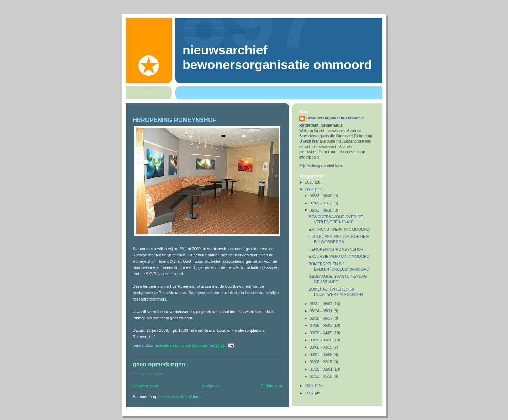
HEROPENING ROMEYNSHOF (336, 249)
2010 (310, 182)
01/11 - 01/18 (322, 376)
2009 (310, 190)
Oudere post (271, 386)
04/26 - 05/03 (322, 325)
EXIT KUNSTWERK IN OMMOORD (339, 229)
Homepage (209, 386)
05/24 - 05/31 (322, 311)
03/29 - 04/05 (322, 333)
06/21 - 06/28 (322, 210)
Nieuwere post (145, 386)
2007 (310, 393)
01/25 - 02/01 (322, 369)
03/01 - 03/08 (322, 355)
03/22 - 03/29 (322, 340)
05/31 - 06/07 (322, 304)
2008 (310, 386)
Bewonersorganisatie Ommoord (335, 118)
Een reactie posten (149, 374)
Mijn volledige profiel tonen (322, 165)
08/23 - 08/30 (322, 196)
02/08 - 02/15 (322, 362)
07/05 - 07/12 (322, 203)
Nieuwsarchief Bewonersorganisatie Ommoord (277, 57)
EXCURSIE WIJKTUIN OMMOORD (339, 256)
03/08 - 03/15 (322, 347)
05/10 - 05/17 (322, 318)
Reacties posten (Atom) (180, 397)
